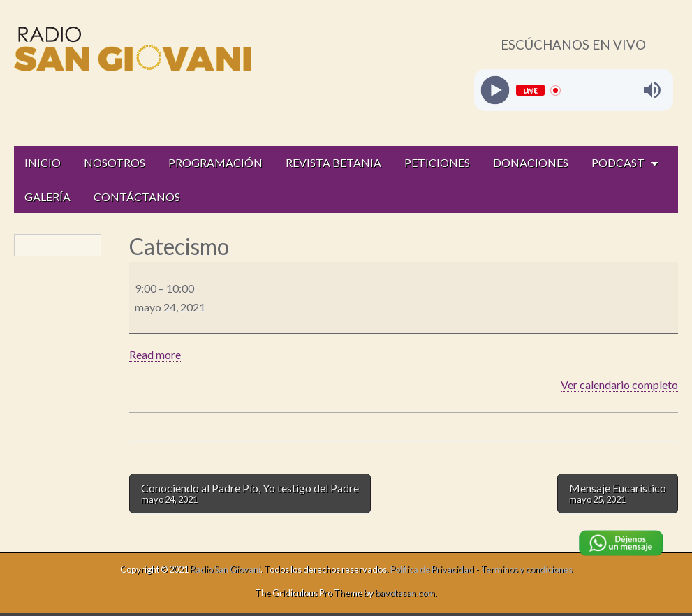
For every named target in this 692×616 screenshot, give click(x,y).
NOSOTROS (115, 162)
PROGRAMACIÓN (215, 162)
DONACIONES (531, 162)
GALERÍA (47, 197)
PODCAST (618, 162)
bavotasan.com (405, 593)
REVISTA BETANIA (333, 162)
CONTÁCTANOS (137, 197)
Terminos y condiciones (527, 569)
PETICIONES (437, 162)
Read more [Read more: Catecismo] (155, 354)
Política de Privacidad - (435, 569)
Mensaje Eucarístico (618, 493)
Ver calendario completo (619, 384)
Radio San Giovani (225, 569)
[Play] (495, 90)
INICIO (43, 162)
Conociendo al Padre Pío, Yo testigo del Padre (250, 493)
